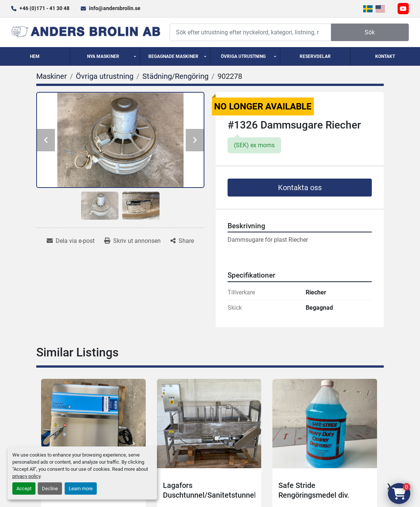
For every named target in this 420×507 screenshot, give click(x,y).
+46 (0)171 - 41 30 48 (44, 8)
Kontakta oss (300, 188)
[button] (105, 56)
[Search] (250, 32)
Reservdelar (315, 56)
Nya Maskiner (103, 56)
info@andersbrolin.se (115, 8)
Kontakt (385, 56)
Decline (50, 489)
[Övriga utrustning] (105, 76)
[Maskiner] (52, 76)
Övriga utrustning (243, 56)
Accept (24, 489)
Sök (370, 32)
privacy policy (26, 476)
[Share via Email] (71, 241)
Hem (35, 56)
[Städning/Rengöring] (175, 76)
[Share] (182, 241)
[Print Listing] (132, 241)
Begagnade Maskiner (173, 56)
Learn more (81, 489)
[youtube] (403, 9)
